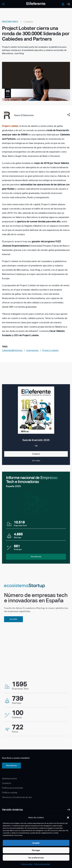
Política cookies (27, 864)
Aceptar (36, 843)
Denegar (36, 850)
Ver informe (36, 557)
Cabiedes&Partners (13, 350)
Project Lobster (10, 126)
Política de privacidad (42, 864)
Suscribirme (12, 765)
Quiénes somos (9, 778)
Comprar (36, 454)
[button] (68, 818)
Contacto (7, 783)
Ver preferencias (36, 858)
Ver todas (36, 461)
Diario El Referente (24, 115)
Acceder (14, 619)
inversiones (33, 350)
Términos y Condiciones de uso (17, 797)
